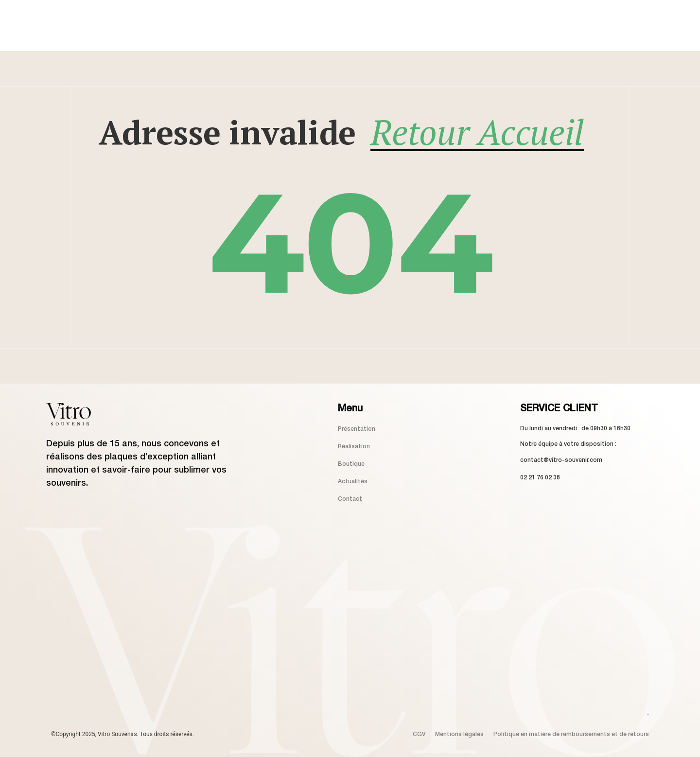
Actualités (353, 482)
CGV (419, 734)
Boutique (351, 464)
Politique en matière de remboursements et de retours (571, 734)
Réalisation (354, 447)
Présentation (357, 429)
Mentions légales (459, 734)
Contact (350, 499)
